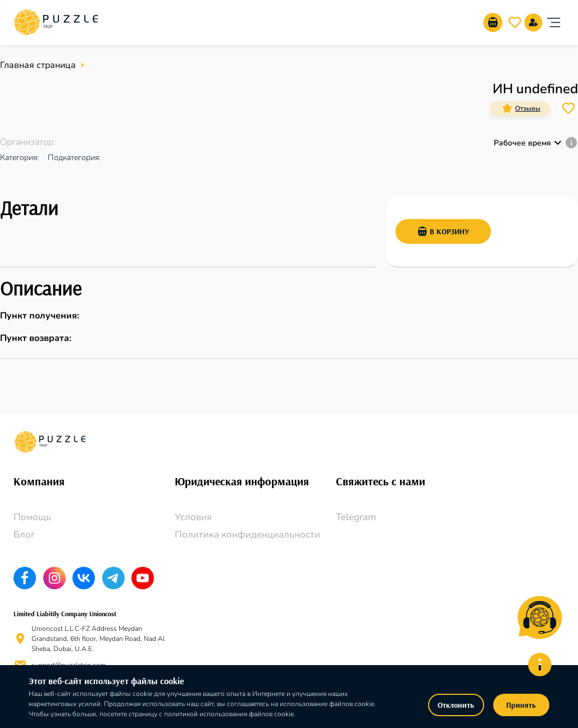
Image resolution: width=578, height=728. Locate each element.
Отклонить (456, 705)
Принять (521, 705)
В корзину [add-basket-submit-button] (443, 231)
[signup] (533, 22)
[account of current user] (553, 22)
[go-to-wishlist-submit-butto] (515, 22)
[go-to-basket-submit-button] (493, 22)
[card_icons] (507, 108)
